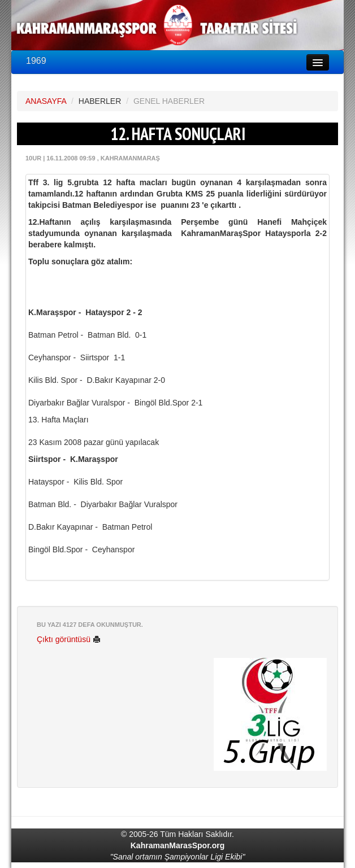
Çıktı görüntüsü (69, 639)
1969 (36, 61)
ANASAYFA (46, 101)
